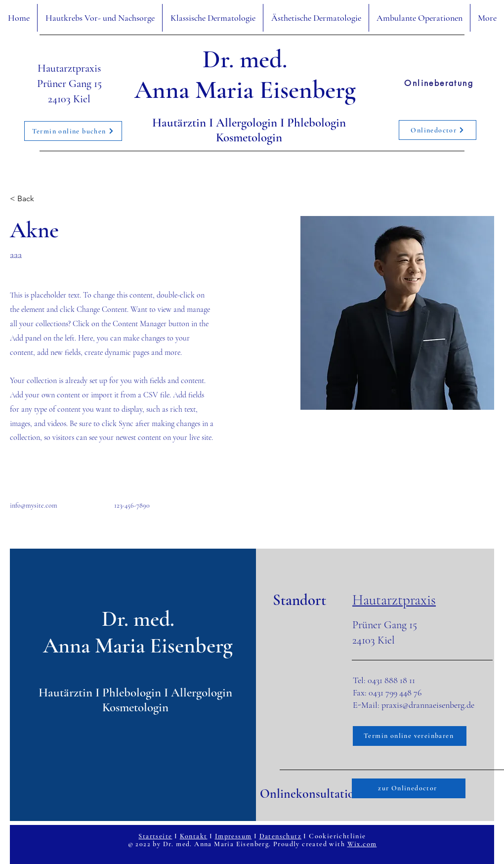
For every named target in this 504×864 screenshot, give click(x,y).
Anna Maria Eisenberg (245, 90)
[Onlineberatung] (439, 83)
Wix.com (362, 844)
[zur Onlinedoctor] (409, 788)
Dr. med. (245, 59)
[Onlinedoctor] (438, 130)
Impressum (233, 836)
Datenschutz (280, 836)
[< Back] (29, 198)
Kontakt (194, 836)
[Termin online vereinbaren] (410, 736)
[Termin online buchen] (73, 131)
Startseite (155, 836)
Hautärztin (181, 123)
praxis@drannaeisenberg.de (428, 705)
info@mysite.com (34, 505)
